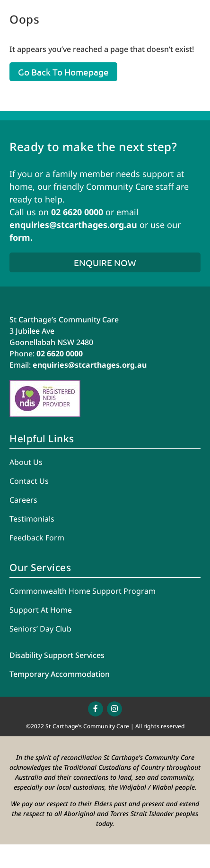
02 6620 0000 (77, 212)
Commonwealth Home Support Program (83, 591)
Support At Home (41, 610)
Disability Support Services (57, 655)
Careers (23, 500)
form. (21, 237)
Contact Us (29, 481)
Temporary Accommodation (60, 674)
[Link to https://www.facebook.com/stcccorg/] (96, 709)
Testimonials (32, 519)
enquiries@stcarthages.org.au (73, 225)
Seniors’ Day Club (40, 629)
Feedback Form (37, 538)
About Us (26, 462)
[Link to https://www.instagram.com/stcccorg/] (114, 709)
